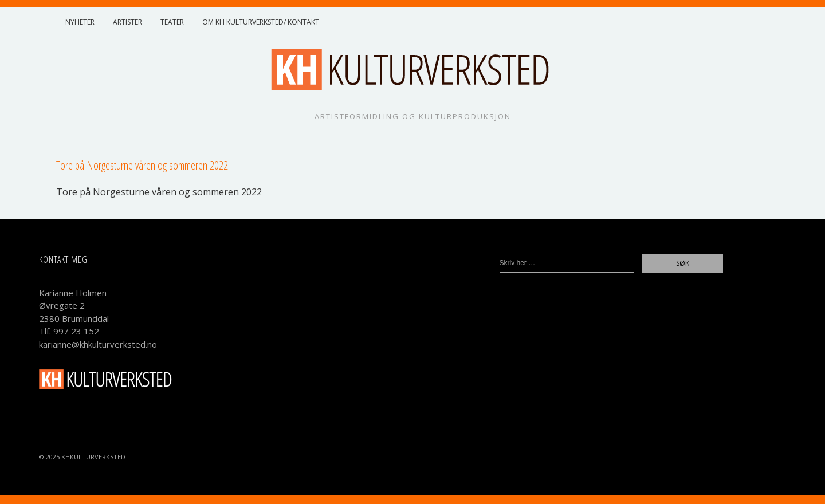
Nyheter (80, 22)
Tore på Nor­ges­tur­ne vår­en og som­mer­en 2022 (159, 192)
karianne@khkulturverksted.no (98, 344)
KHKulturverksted (93, 457)
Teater (172, 22)
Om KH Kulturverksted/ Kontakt (261, 22)
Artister (127, 22)
